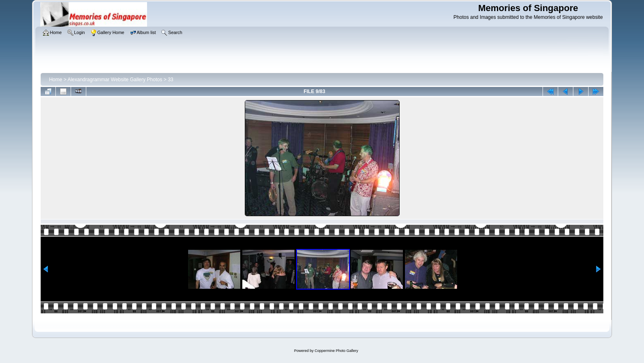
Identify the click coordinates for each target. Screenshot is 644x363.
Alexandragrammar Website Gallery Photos (115, 80)
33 (171, 80)
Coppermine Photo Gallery (336, 351)
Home (55, 80)
